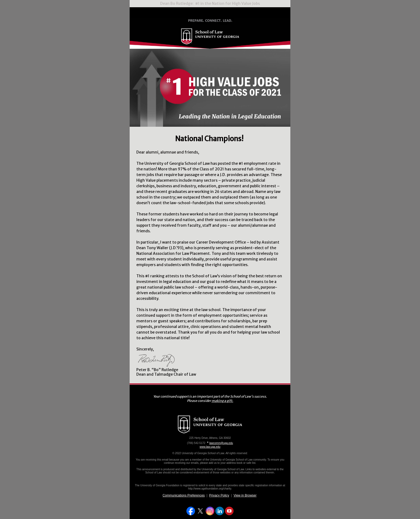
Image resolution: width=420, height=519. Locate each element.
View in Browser (245, 495)
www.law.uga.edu (210, 447)
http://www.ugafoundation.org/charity (210, 489)
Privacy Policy (219, 495)
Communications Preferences (184, 495)
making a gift (222, 401)
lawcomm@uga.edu (221, 443)
